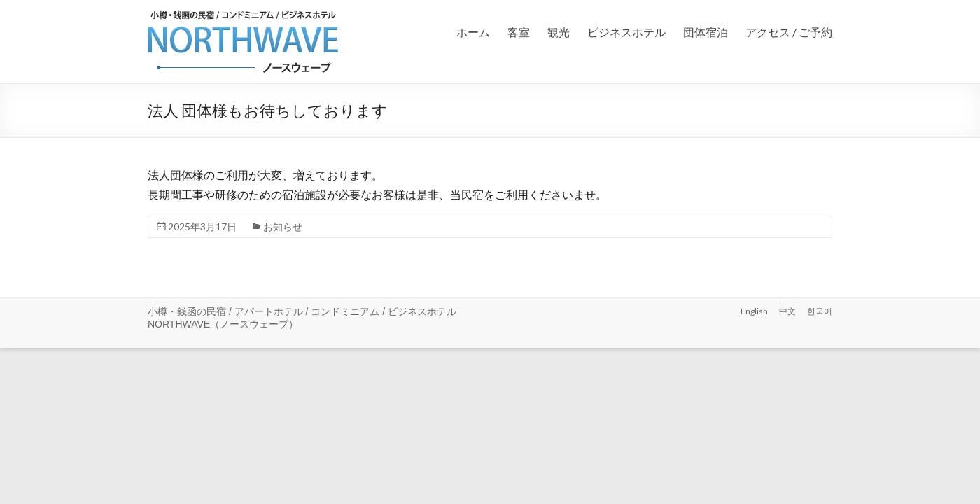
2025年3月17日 (202, 226)
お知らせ (283, 226)
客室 (519, 32)
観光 (559, 32)
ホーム (473, 32)
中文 (787, 311)
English (754, 311)
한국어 (820, 311)
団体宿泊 (706, 32)
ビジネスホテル (626, 32)
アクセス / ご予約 (789, 32)
